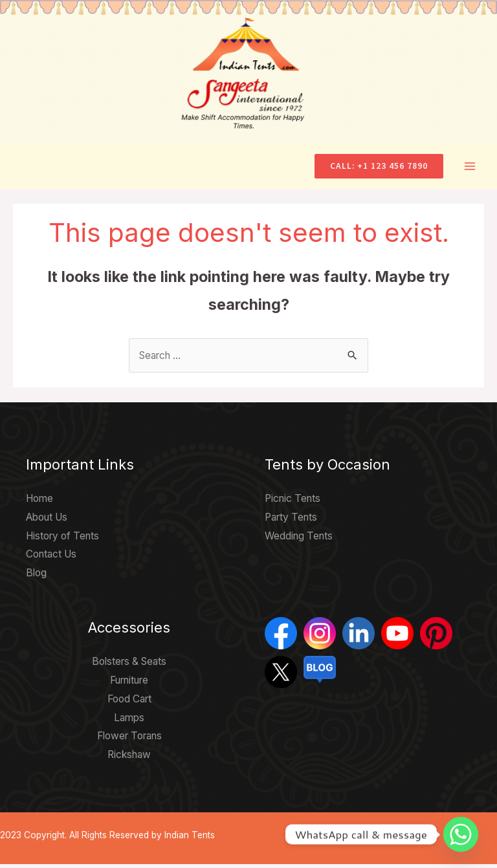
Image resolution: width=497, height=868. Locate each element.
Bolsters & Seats (129, 665)
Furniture (129, 684)
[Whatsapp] (461, 834)
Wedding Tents (299, 540)
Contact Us (51, 559)
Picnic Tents (293, 502)
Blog (36, 577)
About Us (47, 521)
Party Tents (291, 521)
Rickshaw (129, 758)
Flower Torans (129, 740)
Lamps (129, 722)
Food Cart (129, 703)
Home (39, 502)
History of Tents (62, 540)
